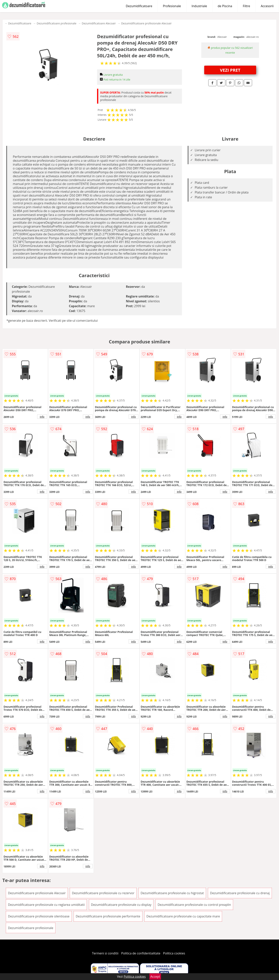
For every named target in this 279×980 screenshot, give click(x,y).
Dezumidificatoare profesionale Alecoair (146, 23)
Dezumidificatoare (139, 6)
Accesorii (267, 6)
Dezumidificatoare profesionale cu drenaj (240, 893)
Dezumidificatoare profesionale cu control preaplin (194, 905)
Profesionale (172, 6)
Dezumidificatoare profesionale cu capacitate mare (183, 916)
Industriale (199, 6)
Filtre (246, 6)
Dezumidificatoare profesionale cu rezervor (103, 893)
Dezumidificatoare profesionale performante (108, 916)
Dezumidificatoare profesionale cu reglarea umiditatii (46, 905)
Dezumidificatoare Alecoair (99, 23)
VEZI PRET (230, 70)
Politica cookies (174, 953)
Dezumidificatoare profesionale (56, 23)
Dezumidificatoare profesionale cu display (121, 905)
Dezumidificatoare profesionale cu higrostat (172, 893)
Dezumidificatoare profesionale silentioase (39, 916)
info (42, 417)
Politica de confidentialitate (141, 953)
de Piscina (225, 6)
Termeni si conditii (105, 953)
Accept (155, 977)
